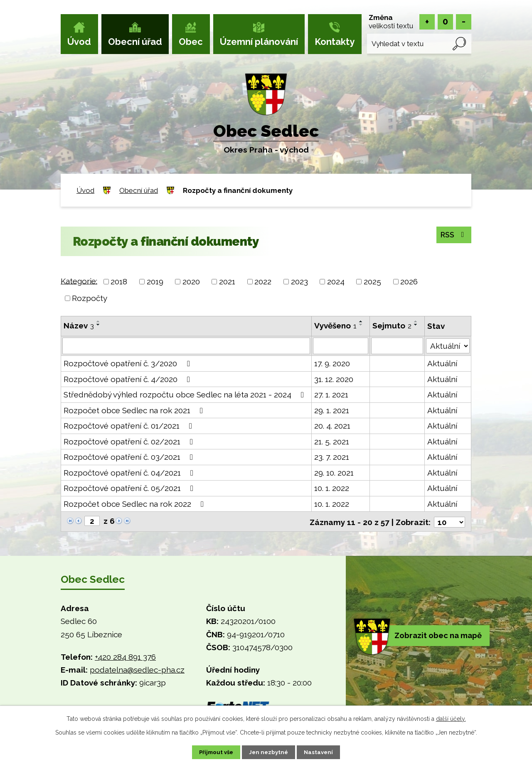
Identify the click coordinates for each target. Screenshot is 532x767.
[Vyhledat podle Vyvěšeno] (341, 346)
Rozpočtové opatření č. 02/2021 (130, 441)
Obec (191, 42)
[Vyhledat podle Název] (186, 346)
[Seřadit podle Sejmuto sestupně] (416, 325)
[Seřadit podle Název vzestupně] (99, 321)
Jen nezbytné (269, 752)
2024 (336, 281)
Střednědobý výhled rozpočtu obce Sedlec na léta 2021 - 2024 (185, 395)
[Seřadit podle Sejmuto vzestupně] (416, 321)
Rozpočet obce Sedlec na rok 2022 (135, 504)
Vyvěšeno (336, 326)
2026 (409, 281)
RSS (452, 235)
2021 (227, 281)
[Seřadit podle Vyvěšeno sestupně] (362, 325)
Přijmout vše (212, 752)
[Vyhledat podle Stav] (448, 345)
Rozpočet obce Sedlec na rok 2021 (135, 410)
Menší (464, 22)
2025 (372, 281)
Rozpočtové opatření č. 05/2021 (130, 488)
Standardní (445, 22)
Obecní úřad (135, 42)
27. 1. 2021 (332, 395)
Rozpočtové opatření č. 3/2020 (128, 363)
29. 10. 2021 (334, 473)
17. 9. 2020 (332, 363)
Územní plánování (259, 42)
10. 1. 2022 (332, 488)
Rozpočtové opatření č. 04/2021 (130, 473)
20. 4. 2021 (333, 426)
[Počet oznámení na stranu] (449, 521)
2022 (263, 281)
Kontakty (335, 42)
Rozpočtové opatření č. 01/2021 (129, 426)
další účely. (451, 718)
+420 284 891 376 (125, 656)
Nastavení (324, 752)
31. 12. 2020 (334, 379)
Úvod (79, 42)
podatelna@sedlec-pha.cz (137, 669)
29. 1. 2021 (332, 410)
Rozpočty (90, 298)
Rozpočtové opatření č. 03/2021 (130, 457)
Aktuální (443, 363)
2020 (191, 281)
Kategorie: (79, 281)
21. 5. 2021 (332, 441)
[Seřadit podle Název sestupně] (99, 325)
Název (79, 326)
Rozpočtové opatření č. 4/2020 (128, 379)
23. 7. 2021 (332, 457)
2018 (119, 281)
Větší (427, 22)
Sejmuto (392, 326)
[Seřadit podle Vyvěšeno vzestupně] (362, 321)
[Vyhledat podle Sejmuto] (398, 346)
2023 (299, 281)
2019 (155, 281)
